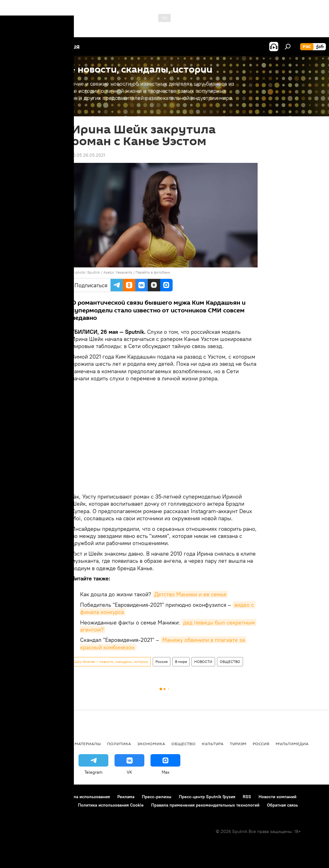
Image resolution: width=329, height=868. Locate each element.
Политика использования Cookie (111, 805)
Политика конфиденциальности (38, 805)
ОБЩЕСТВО (230, 662)
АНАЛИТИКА (47, 744)
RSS (247, 797)
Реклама (126, 797)
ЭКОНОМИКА (151, 744)
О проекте (17, 797)
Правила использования (86, 797)
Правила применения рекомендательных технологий (205, 805)
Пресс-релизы (157, 797)
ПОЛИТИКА (119, 744)
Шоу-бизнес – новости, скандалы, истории (111, 662)
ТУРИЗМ (238, 744)
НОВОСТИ (203, 662)
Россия (162, 662)
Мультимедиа (292, 744)
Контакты (44, 797)
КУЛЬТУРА (213, 744)
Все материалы (83, 744)
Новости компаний (277, 797)
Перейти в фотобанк (153, 272)
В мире (181, 662)
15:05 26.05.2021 (88, 155)
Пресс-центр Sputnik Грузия (207, 797)
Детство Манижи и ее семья (190, 594)
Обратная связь (282, 805)
